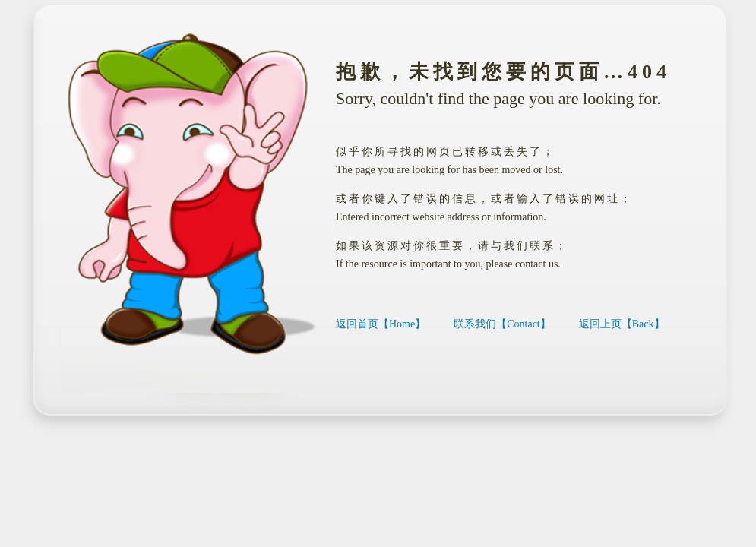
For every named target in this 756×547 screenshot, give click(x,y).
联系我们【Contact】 (502, 324)
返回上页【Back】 (622, 324)
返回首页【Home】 (381, 324)
